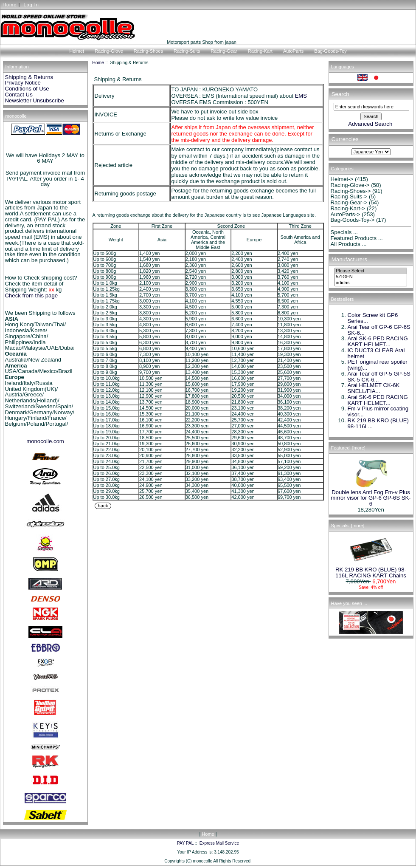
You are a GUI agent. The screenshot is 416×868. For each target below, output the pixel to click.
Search (340, 94)
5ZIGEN (371, 277)
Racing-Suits (187, 51)
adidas (371, 283)
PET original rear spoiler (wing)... (378, 365)
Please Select (371, 271)
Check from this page (32, 295)
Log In (31, 5)
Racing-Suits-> (349, 197)
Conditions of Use (27, 89)
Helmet (77, 51)
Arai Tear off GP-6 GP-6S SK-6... (379, 330)
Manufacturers (349, 259)
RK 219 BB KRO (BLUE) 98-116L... (378, 423)
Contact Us (19, 95)
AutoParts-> (346, 214)
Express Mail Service (219, 843)
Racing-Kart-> (348, 208)
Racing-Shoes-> (351, 191)
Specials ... (344, 232)
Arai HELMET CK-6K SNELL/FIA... (374, 388)
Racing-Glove (109, 51)
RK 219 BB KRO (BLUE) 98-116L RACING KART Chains (371, 570)
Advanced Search (370, 124)
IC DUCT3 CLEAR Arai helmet (376, 353)
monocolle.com (45, 441)
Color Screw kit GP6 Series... (373, 318)
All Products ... (349, 244)
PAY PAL (185, 843)
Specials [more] (348, 526)
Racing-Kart (260, 51)
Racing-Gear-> (349, 202)
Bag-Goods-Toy (330, 51)
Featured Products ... (357, 238)
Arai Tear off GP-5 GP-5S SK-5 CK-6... (379, 377)
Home (10, 5)
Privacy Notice (23, 83)
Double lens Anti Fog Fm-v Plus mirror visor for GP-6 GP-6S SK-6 (371, 496)
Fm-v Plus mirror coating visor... (378, 411)
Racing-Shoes (148, 51)
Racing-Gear (224, 51)
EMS (301, 96)
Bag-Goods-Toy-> (353, 220)
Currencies (345, 140)
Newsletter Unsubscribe (35, 100)
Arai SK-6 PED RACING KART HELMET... (378, 341)
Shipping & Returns (29, 77)
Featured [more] (348, 448)
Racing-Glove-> (350, 185)
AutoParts (293, 51)
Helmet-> (342, 179)
